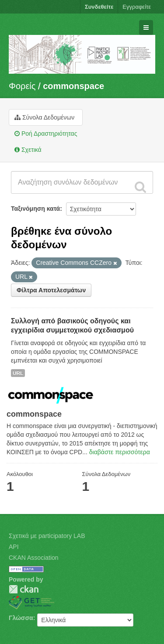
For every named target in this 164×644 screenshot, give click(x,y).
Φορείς (22, 86)
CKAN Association (34, 558)
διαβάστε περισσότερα (120, 452)
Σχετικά (28, 150)
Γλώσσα (21, 618)
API (14, 547)
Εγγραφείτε (137, 7)
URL (18, 373)
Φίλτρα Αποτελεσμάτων (51, 290)
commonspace (73, 86)
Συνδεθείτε (99, 7)
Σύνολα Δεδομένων (44, 117)
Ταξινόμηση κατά (35, 209)
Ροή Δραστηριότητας (46, 134)
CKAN (24, 589)
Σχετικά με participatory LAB (47, 536)
